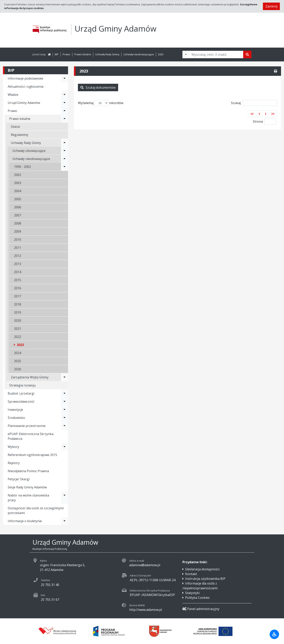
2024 (18, 353)
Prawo (66, 54)
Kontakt (191, 574)
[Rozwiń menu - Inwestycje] (64, 410)
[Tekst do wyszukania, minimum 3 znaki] (216, 55)
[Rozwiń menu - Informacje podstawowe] (64, 78)
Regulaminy (20, 135)
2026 (18, 369)
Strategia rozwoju (22, 385)
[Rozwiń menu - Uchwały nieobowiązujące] (64, 159)
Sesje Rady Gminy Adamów (27, 487)
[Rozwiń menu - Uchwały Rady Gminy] (64, 143)
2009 (18, 231)
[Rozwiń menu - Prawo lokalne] (64, 119)
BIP (57, 54)
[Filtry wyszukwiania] (186, 55)
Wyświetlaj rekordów (101, 103)
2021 (18, 329)
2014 (18, 272)
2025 (18, 361)
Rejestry (14, 463)
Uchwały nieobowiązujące (139, 54)
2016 (18, 288)
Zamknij (271, 6)
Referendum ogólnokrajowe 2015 (32, 455)
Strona (258, 121)
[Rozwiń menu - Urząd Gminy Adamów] (64, 103)
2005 (18, 199)
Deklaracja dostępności (202, 569)
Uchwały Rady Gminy (107, 54)
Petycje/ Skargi (19, 479)
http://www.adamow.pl (146, 610)
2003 (18, 183)
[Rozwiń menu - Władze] (64, 95)
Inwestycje (15, 410)
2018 (18, 304)
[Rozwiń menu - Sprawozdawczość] (64, 401)
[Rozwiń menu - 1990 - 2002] (64, 167)
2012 (18, 256)
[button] (252, 114)
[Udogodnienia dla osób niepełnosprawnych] (274, 634)
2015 (18, 280)
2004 (18, 191)
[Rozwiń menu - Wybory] (64, 447)
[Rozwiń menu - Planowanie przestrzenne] (64, 426)
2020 (18, 321)
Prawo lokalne (83, 54)
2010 (18, 240)
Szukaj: (254, 103)
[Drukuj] (276, 71)
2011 (18, 248)
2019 (18, 312)
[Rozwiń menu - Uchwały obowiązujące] (64, 151)
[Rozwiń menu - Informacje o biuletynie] (64, 521)
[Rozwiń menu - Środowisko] (64, 418)
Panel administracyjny (201, 609)
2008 (18, 223)
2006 (18, 207)
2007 (18, 215)
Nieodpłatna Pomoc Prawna (28, 471)
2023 (161, 54)
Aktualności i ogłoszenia (26, 86)
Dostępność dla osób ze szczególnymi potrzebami (36, 510)
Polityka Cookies (197, 598)
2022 (18, 337)
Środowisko (16, 418)
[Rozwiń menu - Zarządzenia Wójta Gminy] (64, 377)
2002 (18, 175)
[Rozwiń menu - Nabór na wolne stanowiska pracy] (64, 498)
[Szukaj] (247, 55)
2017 (18, 296)
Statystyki (192, 593)
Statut (15, 127)
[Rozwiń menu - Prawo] (64, 111)
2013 (18, 264)
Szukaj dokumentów (98, 87)
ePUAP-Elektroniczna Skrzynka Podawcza (31, 436)
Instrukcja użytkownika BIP (205, 579)
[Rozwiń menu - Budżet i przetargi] (64, 393)
